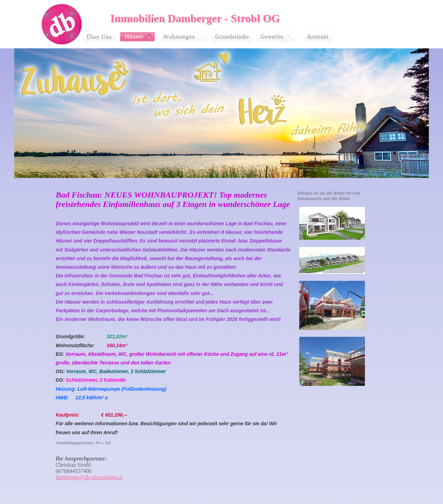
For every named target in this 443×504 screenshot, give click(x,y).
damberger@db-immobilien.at (89, 477)
